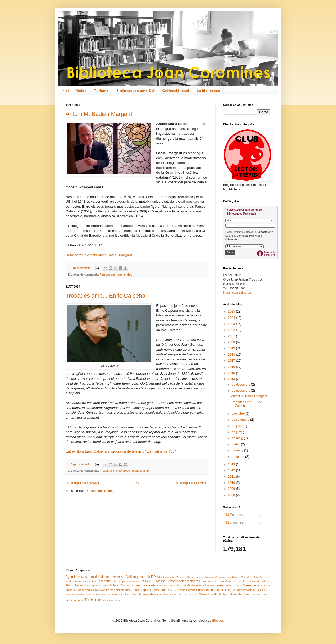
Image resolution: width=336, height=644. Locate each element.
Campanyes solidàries (228, 577)
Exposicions (208, 581)
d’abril (236, 444)
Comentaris (236, 523)
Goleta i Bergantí (120, 585)
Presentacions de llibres (115, 471)
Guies (81, 91)
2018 (232, 355)
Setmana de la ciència (152, 594)
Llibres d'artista (233, 586)
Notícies (100, 590)
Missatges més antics (191, 483)
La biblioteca (208, 91)
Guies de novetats (145, 585)
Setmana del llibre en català (183, 594)
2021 (232, 336)
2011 (232, 477)
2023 (232, 324)
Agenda (71, 577)
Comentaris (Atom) (100, 491)
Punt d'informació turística (247, 590)
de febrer (238, 457)
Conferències (80, 581)
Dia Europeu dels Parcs (126, 581)
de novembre (241, 391)
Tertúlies (244, 594)
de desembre (241, 385)
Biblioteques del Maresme (172, 577)
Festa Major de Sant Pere (233, 581)
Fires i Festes (74, 585)
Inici (65, 91)
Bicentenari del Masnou (201, 577)
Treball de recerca (260, 594)
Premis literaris (186, 590)
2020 (232, 342)
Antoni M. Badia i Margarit (99, 114)
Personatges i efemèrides (116, 274)
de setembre (241, 420)
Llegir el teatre (214, 585)
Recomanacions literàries (110, 594)
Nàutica (89, 590)
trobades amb (140, 471)
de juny (237, 432)
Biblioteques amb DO (135, 91)
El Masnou (160, 581)
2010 (232, 483)
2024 (232, 318)
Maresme (249, 585)
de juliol (238, 426)
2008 (232, 495)
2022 (232, 330)
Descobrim (104, 581)
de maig (238, 438)
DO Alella (146, 581)
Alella (81, 577)
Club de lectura (250, 577)
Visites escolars (112, 601)
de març (238, 450)
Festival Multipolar (260, 581)
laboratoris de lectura (191, 585)
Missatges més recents (83, 483)
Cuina (92, 581)
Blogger (217, 621)
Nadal (80, 590)
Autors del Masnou (98, 577)
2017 (232, 361)
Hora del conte (168, 586)
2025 (232, 311)
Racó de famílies (85, 594)
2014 (232, 379)
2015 (232, 373)
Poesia (172, 590)
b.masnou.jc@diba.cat (237, 293)
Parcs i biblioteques (118, 590)
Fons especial (92, 586)
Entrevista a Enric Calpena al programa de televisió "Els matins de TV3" (121, 451)
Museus (71, 590)
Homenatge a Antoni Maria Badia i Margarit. (99, 255)
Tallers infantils (208, 594)
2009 (232, 489)
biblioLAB (119, 577)
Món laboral (264, 586)
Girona (105, 586)
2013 (232, 464)
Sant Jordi (131, 594)
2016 (232, 367)
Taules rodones (228, 594)
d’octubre (239, 414)
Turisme (101, 91)
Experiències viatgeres (184, 581)
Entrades (234, 515)
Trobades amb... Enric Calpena (106, 296)
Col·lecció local (176, 91)
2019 (232, 348)
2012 (232, 470)
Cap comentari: (81, 268)
